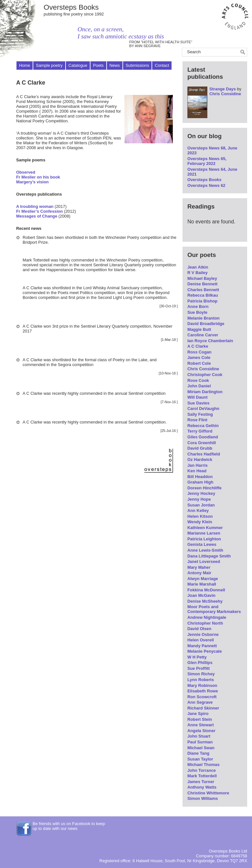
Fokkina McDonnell (206, 590)
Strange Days (223, 89)
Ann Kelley (198, 511)
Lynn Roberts (201, 680)
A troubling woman (35, 206)
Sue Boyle (197, 312)
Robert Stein (200, 719)
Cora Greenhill (202, 443)
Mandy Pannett (202, 646)
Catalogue (78, 65)
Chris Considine (225, 94)
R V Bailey (198, 273)
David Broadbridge (206, 324)
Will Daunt (197, 397)
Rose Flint (197, 420)
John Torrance (202, 770)
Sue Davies (198, 403)
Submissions (137, 65)
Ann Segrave (200, 702)
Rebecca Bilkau (203, 295)
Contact (162, 65)
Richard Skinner (203, 708)
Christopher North (205, 623)
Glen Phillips (200, 663)
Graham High (200, 482)
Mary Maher (199, 567)
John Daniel (199, 386)
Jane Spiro (198, 714)
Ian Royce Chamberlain (210, 341)
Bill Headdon (200, 477)
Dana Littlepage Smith (209, 556)
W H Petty (197, 657)
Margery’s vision (32, 182)
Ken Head (197, 471)
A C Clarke (198, 346)
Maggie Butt (199, 329)
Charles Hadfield (204, 454)
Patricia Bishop (202, 301)
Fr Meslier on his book (38, 177)
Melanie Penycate (205, 651)
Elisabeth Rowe (203, 691)
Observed (26, 172)
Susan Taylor (200, 759)
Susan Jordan (201, 505)
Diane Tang (198, 753)
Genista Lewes (202, 544)
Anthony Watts (202, 787)
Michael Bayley (202, 278)
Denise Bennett (202, 284)
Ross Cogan (199, 352)
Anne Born (198, 306)
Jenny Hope (199, 499)
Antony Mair (199, 573)
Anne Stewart (201, 725)
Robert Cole (199, 363)
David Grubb (200, 448)
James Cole (199, 357)
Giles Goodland (203, 437)
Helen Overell (201, 640)
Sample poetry (49, 65)
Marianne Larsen (204, 533)
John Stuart (199, 736)
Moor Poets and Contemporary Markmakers (214, 609)
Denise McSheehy (205, 601)
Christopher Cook (205, 375)
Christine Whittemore (208, 793)
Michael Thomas (204, 765)
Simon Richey (201, 674)
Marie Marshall (202, 584)
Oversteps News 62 (206, 185)
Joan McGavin (201, 595)
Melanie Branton (204, 318)
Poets (98, 65)
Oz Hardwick (200, 460)
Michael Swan (201, 748)
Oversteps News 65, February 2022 (207, 161)
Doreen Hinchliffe (205, 488)
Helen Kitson (200, 516)
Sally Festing (200, 414)
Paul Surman (200, 742)
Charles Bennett (203, 290)
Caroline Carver (203, 335)
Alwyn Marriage (203, 579)
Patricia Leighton (204, 539)
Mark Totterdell (202, 776)
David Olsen (199, 629)
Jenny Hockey (201, 493)
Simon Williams (203, 798)
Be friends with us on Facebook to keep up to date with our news (69, 826)
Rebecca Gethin (203, 426)
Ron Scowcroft (202, 697)
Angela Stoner (201, 731)
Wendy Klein (200, 522)
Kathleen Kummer (205, 528)
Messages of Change (37, 216)
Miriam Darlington (205, 392)
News (115, 65)
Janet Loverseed (204, 562)
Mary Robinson (202, 685)
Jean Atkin (198, 267)
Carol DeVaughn (203, 408)
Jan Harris (198, 465)
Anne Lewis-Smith (205, 550)
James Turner (201, 782)
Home (25, 65)
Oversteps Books (71, 7)
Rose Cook (198, 380)
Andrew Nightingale (207, 617)
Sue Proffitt (199, 668)
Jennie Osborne (203, 634)
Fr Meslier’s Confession (39, 211)
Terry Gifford (200, 431)
